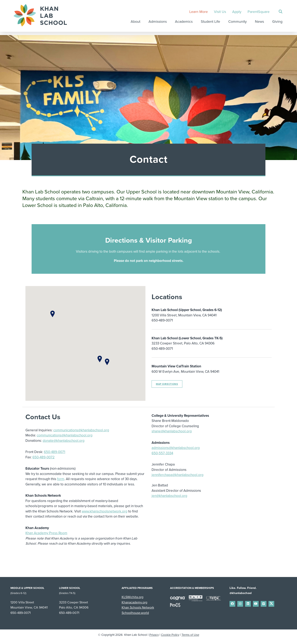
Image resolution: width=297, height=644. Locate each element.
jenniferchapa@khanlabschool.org (178, 475)
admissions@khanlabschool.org (176, 448)
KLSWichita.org (133, 597)
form (61, 479)
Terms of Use (190, 635)
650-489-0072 (43, 457)
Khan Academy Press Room (46, 533)
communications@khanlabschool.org (81, 430)
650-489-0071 (55, 452)
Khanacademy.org (134, 602)
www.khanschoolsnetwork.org (105, 511)
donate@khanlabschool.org (64, 441)
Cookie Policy (170, 635)
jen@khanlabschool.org (169, 496)
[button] (100, 359)
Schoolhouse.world (135, 613)
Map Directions (167, 384)
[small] (232, 604)
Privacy (154, 635)
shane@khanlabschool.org (172, 431)
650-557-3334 (162, 453)
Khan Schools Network (138, 608)
